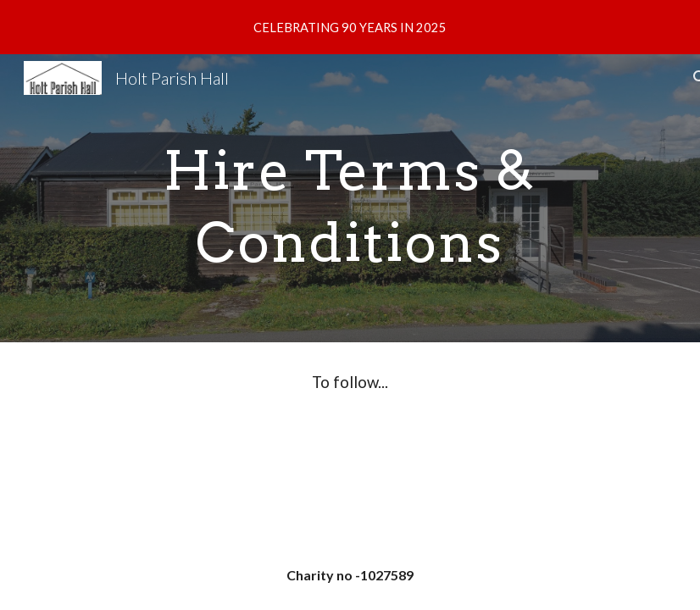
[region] (350, 27)
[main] (350, 199)
